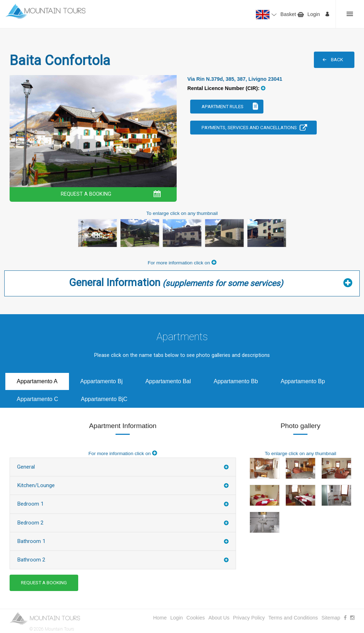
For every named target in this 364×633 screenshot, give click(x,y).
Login (314, 14)
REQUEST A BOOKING (86, 194)
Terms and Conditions (293, 618)
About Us (219, 618)
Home (160, 618)
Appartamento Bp (303, 381)
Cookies (196, 618)
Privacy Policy (249, 618)
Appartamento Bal (168, 381)
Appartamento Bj (101, 381)
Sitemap (331, 618)
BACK (337, 59)
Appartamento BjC (104, 399)
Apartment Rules (223, 106)
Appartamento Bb (236, 381)
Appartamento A (37, 381)
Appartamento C (38, 399)
